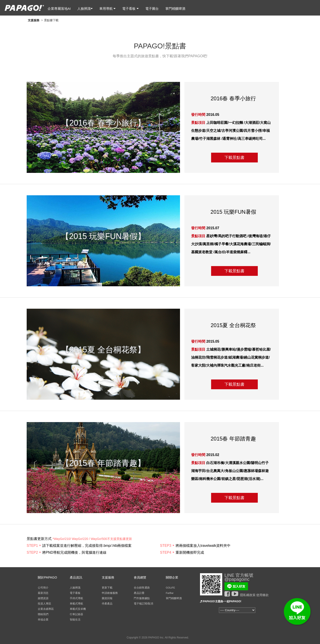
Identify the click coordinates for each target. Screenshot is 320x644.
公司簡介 (43, 588)
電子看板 (130, 9)
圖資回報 (107, 598)
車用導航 (107, 9)
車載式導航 (76, 604)
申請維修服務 (110, 593)
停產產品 (107, 604)
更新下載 (107, 588)
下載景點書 (234, 158)
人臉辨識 (85, 9)
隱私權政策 (248, 595)
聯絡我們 (43, 614)
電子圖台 (152, 9)
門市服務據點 (142, 598)
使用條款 (262, 595)
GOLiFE (170, 588)
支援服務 (34, 20)
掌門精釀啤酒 (175, 9)
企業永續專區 (46, 609)
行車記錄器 (76, 614)
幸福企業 (43, 620)
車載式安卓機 (78, 609)
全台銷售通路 (142, 588)
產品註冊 (139, 593)
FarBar (170, 593)
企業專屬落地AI (59, 9)
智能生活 (75, 620)
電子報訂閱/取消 (143, 604)
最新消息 (43, 593)
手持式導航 (76, 598)
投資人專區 (44, 604)
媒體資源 (43, 598)
